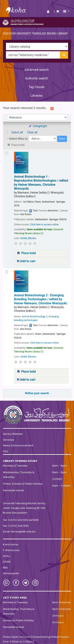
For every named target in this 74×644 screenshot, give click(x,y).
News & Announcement (18, 445)
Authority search (37, 78)
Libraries (36, 96)
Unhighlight (38, 126)
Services (8, 440)
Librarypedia (11, 573)
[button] (58, 12)
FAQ (6, 451)
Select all (17, 132)
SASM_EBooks (28, 238)
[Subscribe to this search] (52, 108)
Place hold (26, 253)
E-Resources (11, 550)
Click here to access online (44, 225)
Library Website (13, 434)
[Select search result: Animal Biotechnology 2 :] (7, 272)
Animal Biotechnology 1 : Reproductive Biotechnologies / (41, 183)
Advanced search (37, 70)
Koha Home (11, 544)
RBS (5, 568)
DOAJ (7, 556)
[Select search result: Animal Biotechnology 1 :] (7, 153)
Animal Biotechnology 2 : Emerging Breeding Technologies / (41, 299)
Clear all (32, 132)
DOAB (7, 562)
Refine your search (37, 393)
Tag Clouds (37, 87)
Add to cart (26, 261)
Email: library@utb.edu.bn (19, 532)
